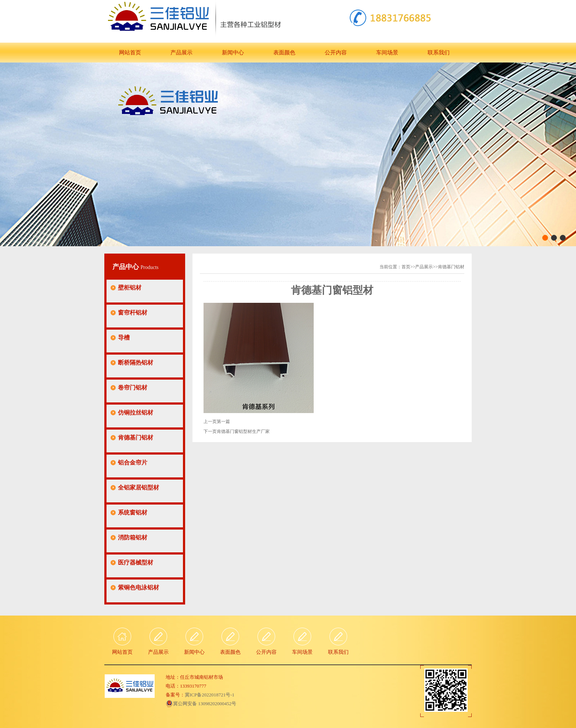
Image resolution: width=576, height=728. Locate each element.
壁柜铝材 (130, 288)
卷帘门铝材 (133, 388)
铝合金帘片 (133, 462)
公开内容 (336, 53)
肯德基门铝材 (136, 437)
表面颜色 (284, 53)
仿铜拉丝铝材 (136, 413)
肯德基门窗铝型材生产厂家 (243, 431)
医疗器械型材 (136, 562)
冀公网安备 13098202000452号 (201, 704)
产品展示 (181, 53)
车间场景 (387, 53)
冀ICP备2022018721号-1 (210, 695)
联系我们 (439, 53)
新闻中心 (233, 53)
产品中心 (127, 267)
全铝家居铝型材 (138, 487)
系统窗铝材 (133, 512)
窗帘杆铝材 (133, 313)
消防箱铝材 (133, 537)
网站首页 (130, 53)
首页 (406, 267)
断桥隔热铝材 (136, 363)
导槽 (124, 338)
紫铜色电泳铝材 (138, 587)
